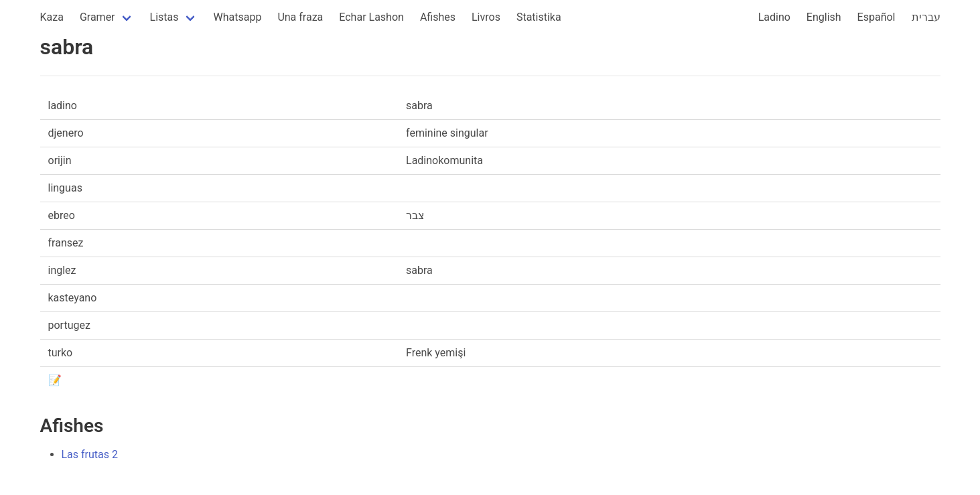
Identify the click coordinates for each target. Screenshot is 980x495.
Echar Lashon (371, 17)
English (824, 17)
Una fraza (300, 17)
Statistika (539, 17)
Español (877, 17)
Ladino (774, 17)
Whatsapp (238, 17)
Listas (164, 17)
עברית (926, 17)
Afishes (438, 17)
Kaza (52, 17)
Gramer (97, 17)
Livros (486, 17)
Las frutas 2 (90, 454)
